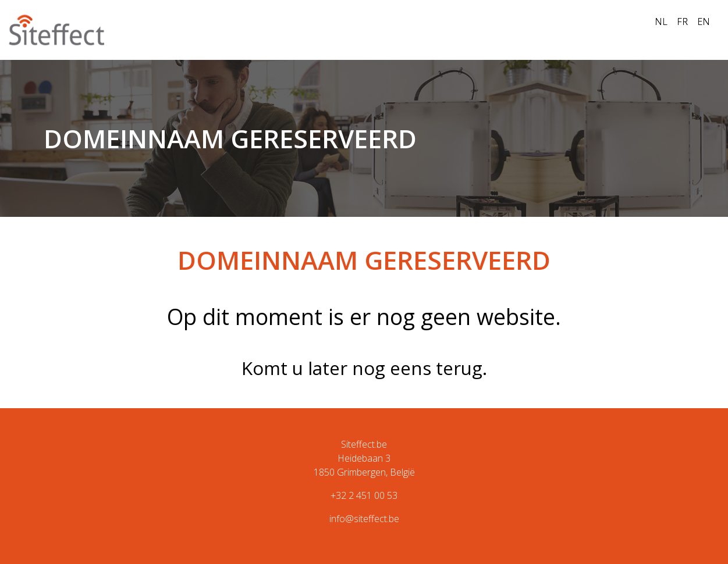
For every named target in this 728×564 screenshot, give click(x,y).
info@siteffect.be (364, 519)
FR (682, 22)
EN (704, 22)
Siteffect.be (364, 444)
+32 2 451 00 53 (364, 495)
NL (661, 22)
